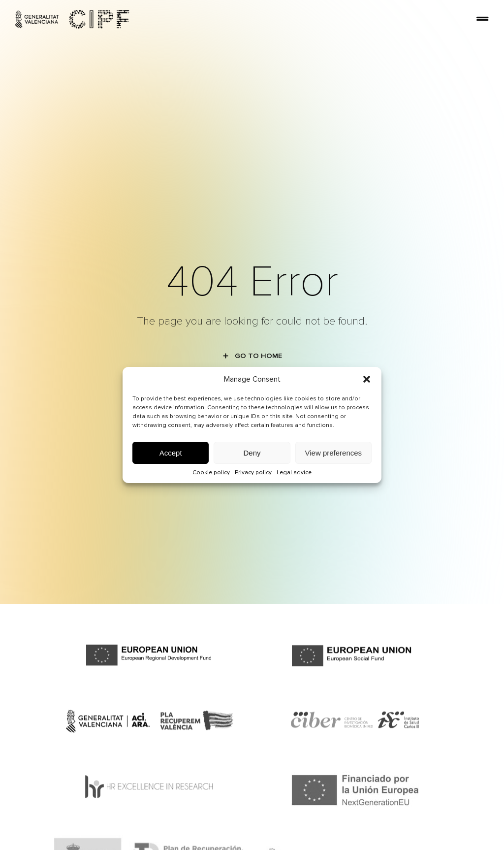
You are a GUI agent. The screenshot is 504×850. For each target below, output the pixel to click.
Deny (252, 453)
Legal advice (294, 472)
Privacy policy (253, 472)
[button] (367, 379)
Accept (171, 453)
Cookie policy (211, 472)
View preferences (334, 453)
